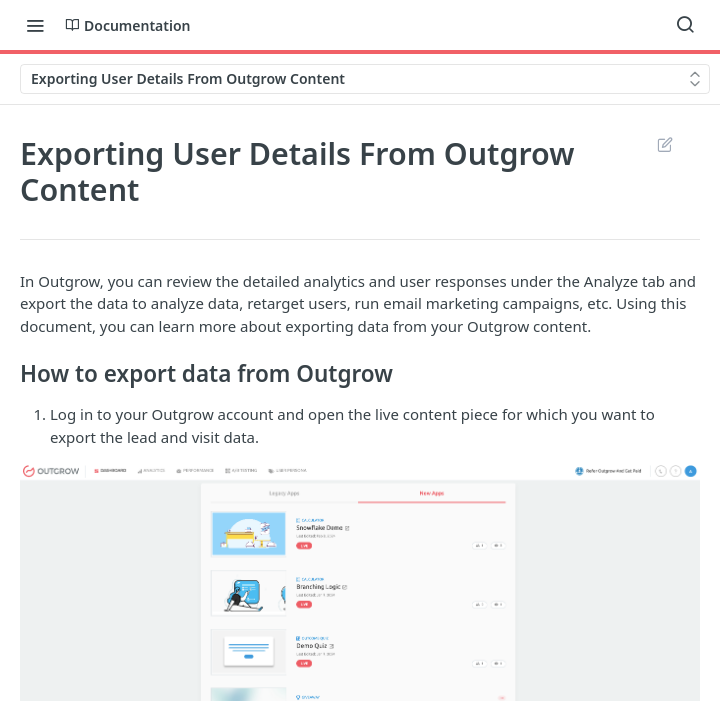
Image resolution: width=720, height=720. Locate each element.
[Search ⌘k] (685, 25)
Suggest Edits (664, 144)
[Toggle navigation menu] (35, 25)
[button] (360, 582)
